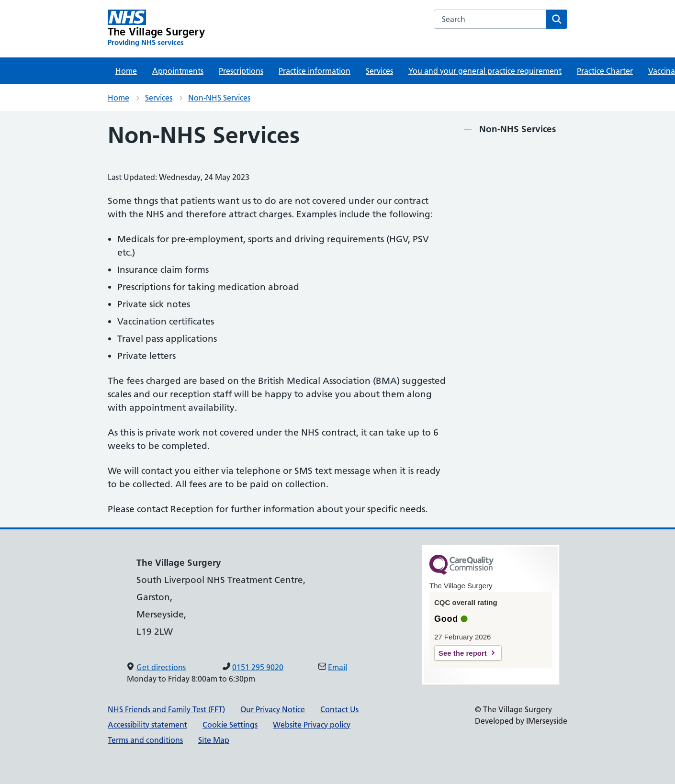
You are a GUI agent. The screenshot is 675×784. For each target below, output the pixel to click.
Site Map (214, 740)
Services (379, 71)
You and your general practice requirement (485, 71)
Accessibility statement (147, 725)
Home (126, 71)
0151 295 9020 (258, 667)
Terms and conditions (145, 740)
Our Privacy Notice (273, 709)
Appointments (178, 71)
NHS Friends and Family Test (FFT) (166, 709)
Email (337, 667)
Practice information (315, 71)
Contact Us (339, 709)
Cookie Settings (230, 725)
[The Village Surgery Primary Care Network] (156, 28)
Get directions (161, 667)
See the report (463, 653)
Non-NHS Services (219, 98)
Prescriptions (241, 71)
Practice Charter (605, 71)
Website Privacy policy (312, 725)
